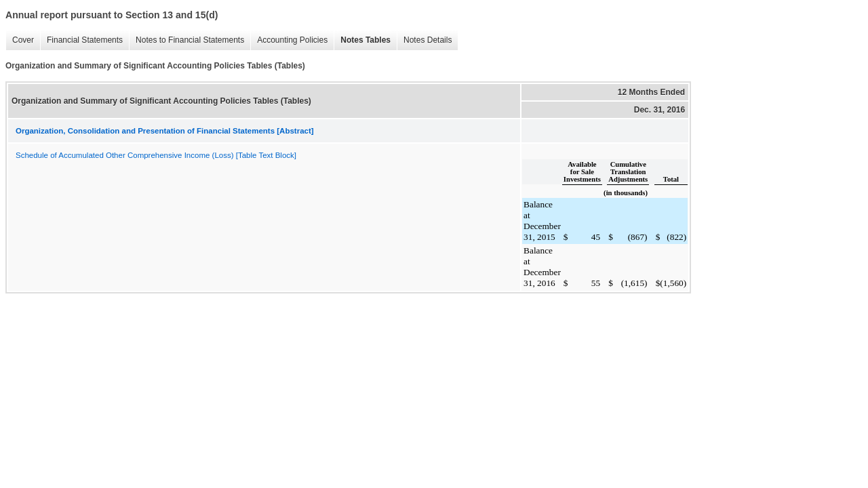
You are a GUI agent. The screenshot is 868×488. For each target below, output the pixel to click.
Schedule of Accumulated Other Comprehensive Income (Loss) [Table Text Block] (156, 155)
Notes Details (424, 40)
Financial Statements (81, 40)
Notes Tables (362, 40)
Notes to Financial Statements (186, 40)
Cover (20, 40)
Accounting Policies (289, 40)
